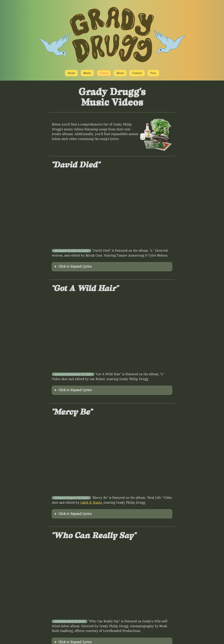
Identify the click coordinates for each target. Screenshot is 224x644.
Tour (153, 73)
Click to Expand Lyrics (75, 267)
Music (87, 73)
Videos (104, 73)
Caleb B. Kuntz (91, 503)
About (120, 73)
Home (71, 73)
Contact (137, 73)
